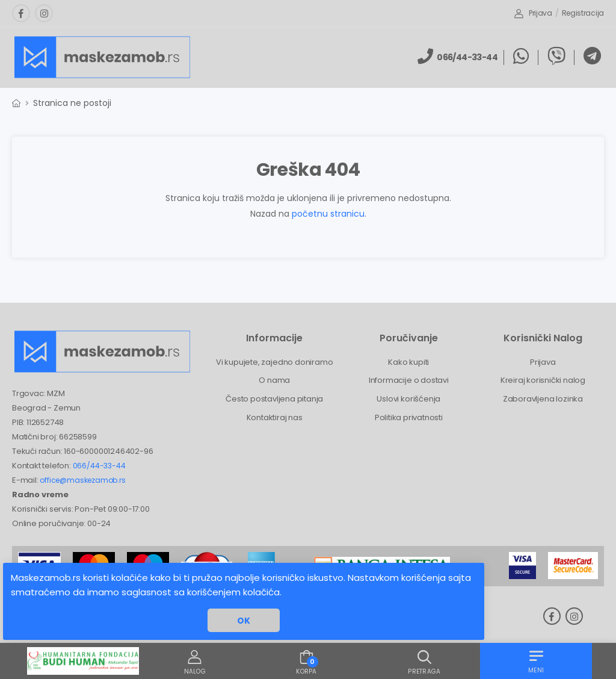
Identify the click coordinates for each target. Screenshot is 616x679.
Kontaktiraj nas (275, 417)
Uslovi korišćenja (408, 399)
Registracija (583, 13)
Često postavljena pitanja (274, 399)
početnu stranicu (328, 214)
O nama (274, 380)
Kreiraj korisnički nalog (543, 380)
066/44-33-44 (99, 466)
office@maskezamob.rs (82, 480)
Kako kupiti (408, 362)
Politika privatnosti (409, 417)
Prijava (533, 13)
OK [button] (244, 621)
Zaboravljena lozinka (543, 399)
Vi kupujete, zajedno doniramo (274, 362)
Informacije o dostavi (409, 380)
